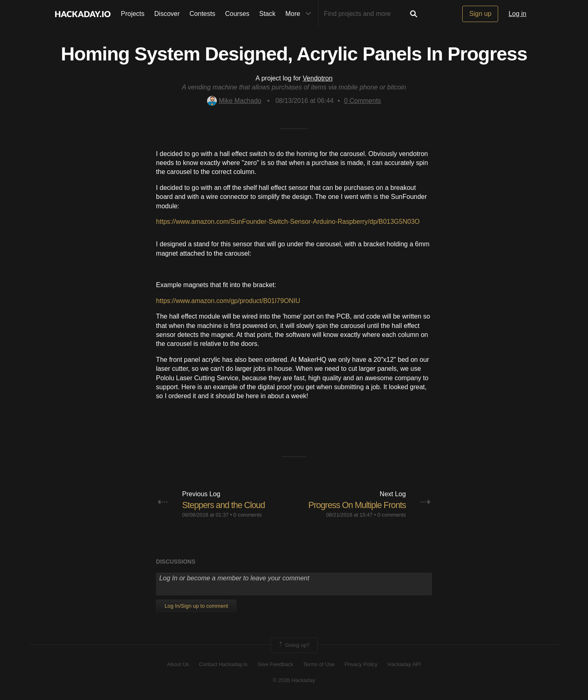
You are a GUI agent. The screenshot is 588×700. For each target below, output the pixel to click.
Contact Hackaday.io (223, 664)
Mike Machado (234, 101)
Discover (167, 14)
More (300, 14)
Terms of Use (319, 664)
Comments (362, 101)
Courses (237, 14)
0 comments (248, 515)
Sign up (480, 14)
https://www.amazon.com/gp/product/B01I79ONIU (228, 301)
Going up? (294, 645)
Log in (517, 14)
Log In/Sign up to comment (196, 605)
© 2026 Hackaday (294, 680)
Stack (267, 14)
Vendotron (317, 78)
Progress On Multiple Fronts (355, 505)
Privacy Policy (361, 664)
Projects (133, 14)
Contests (202, 14)
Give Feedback (275, 664)
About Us (178, 664)
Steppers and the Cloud (225, 505)
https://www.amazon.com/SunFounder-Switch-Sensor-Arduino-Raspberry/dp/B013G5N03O (288, 222)
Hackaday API (404, 664)
